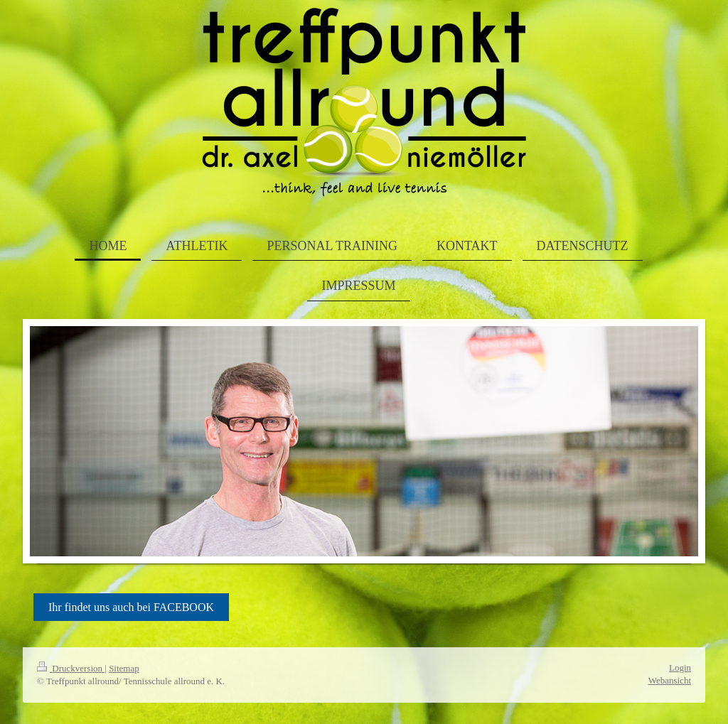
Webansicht (670, 680)
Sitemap (124, 668)
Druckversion (71, 668)
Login (680, 668)
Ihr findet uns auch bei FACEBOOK (131, 607)
